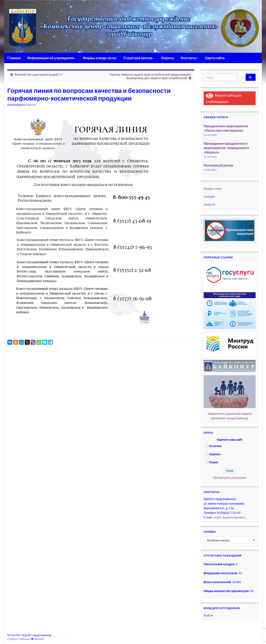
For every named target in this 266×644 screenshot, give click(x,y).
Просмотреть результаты (230, 478)
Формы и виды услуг (100, 58)
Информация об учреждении (52, 58)
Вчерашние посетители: (221, 573)
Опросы (168, 58)
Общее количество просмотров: (227, 591)
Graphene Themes (55, 639)
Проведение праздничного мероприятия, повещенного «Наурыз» (226, 148)
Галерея (209, 197)
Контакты (190, 58)
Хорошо (215, 454)
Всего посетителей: (218, 582)
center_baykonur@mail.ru (229, 517)
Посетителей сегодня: (220, 564)
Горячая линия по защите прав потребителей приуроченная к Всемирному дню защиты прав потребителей (150, 76)
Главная (14, 58)
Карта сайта (215, 58)
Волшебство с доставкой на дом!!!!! (39, 74)
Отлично (215, 446)
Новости (31, 105)
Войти (208, 615)
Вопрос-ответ (213, 189)
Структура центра (139, 58)
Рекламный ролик (218, 165)
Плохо (214, 462)
